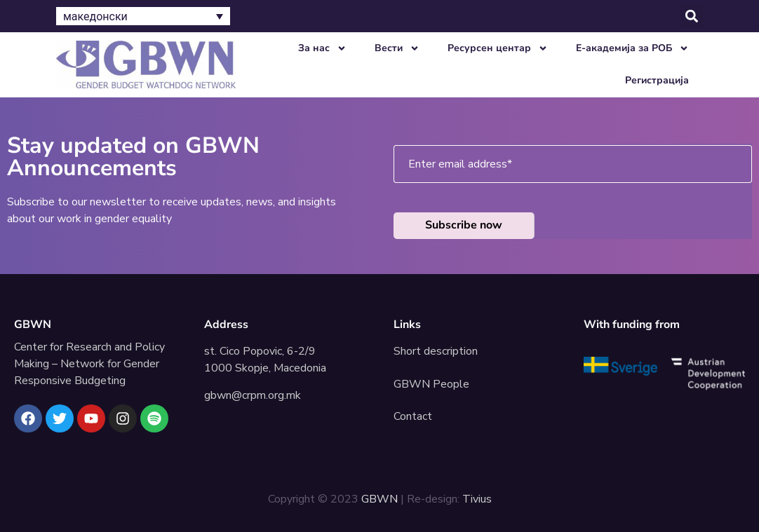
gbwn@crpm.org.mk (253, 395)
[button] (691, 16)
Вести (397, 48)
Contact (413, 416)
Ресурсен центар (498, 48)
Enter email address (460, 164)
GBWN (33, 325)
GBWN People (431, 384)
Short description (436, 351)
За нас (322, 48)
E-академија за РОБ (632, 48)
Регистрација (657, 80)
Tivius (477, 499)
